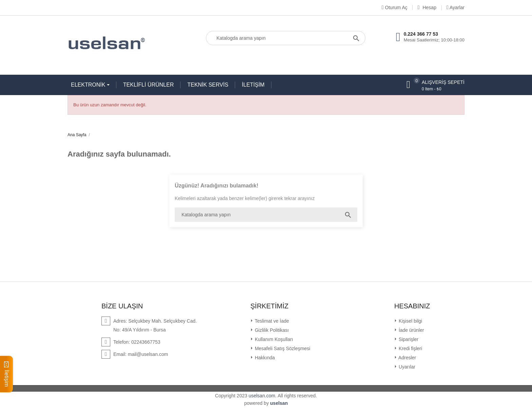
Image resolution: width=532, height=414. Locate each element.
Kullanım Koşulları (273, 339)
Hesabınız (412, 306)
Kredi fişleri (410, 348)
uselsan (279, 403)
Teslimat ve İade (271, 321)
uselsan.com (262, 396)
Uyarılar (406, 367)
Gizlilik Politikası (271, 330)
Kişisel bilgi (410, 321)
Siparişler (408, 339)
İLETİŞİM (253, 85)
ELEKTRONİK (89, 85)
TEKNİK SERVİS (208, 85)
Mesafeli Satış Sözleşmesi (282, 348)
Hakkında (264, 358)
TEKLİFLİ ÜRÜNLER (148, 85)
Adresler (407, 358)
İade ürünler (411, 330)
